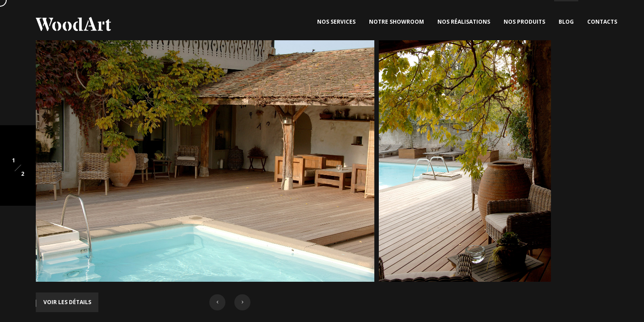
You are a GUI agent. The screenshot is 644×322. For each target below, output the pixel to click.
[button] (217, 302)
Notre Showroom (396, 22)
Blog (566, 22)
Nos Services (336, 22)
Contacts (602, 22)
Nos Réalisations (464, 22)
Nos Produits (524, 22)
